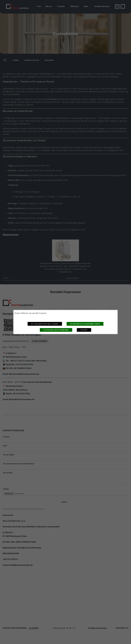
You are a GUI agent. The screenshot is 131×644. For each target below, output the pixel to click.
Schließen (84, 330)
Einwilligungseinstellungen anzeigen (45, 324)
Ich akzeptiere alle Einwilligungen (56, 330)
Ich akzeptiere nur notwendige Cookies (85, 324)
